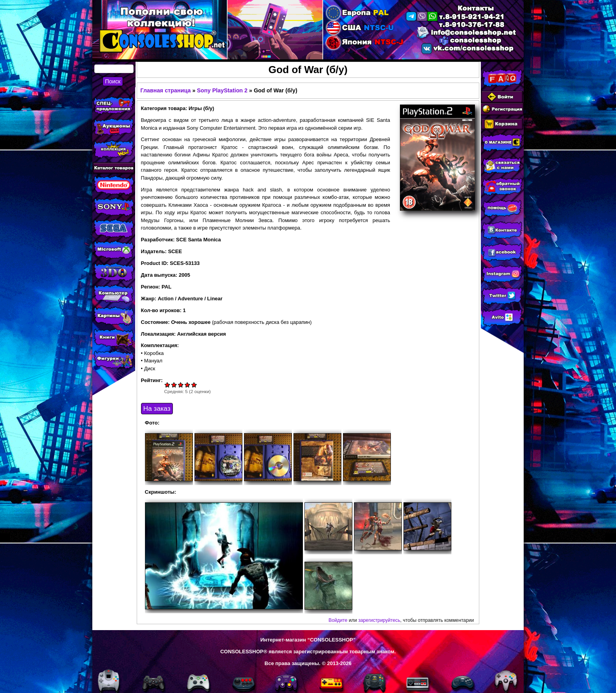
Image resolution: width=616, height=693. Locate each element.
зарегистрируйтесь (379, 620)
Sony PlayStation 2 (222, 90)
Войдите (338, 620)
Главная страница (165, 90)
